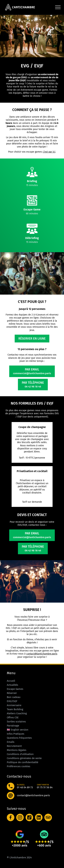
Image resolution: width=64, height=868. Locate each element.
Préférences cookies (19, 766)
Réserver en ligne (32, 339)
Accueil (11, 681)
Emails (11, 742)
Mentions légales (17, 750)
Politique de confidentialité (23, 762)
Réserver (12, 693)
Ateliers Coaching (17, 713)
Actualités (12, 685)
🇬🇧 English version (18, 730)
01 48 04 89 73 (25, 787)
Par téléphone (33, 384)
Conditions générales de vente (24, 758)
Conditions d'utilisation (20, 754)
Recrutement (14, 746)
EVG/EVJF (12, 701)
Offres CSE (13, 717)
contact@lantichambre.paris (42, 654)
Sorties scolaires (16, 722)
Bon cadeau (14, 697)
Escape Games (15, 689)
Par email (32, 371)
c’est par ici (49, 152)
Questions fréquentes (19, 738)
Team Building (15, 709)
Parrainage (13, 726)
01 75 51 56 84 (45, 787)
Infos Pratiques (16, 734)
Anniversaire (14, 705)
